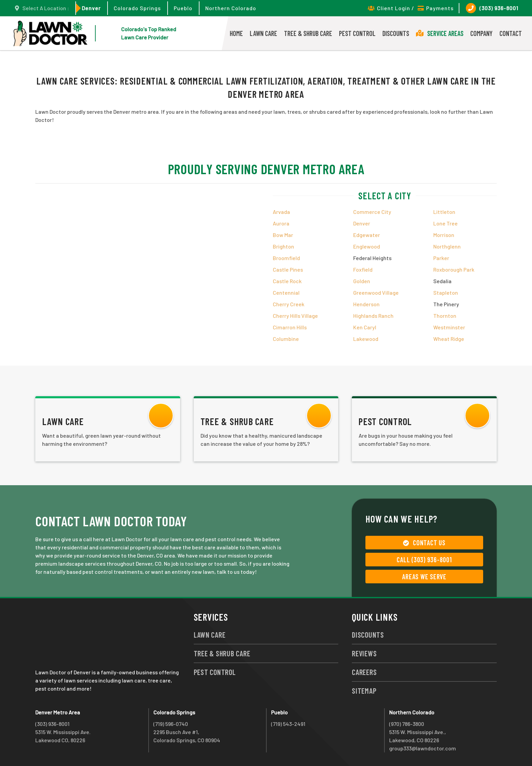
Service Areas (440, 33)
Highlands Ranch (373, 316)
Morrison (444, 235)
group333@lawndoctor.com (423, 748)
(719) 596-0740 (171, 724)
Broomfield (286, 258)
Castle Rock (287, 281)
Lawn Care (263, 33)
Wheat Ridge (449, 339)
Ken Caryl (365, 327)
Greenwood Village (376, 293)
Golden (362, 281)
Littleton (444, 212)
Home (236, 33)
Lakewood (366, 339)
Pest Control (357, 33)
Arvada (281, 212)
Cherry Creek (289, 304)
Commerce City (372, 212)
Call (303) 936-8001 (424, 560)
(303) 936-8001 (492, 8)
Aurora (281, 223)
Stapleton (446, 293)
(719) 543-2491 (288, 724)
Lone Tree (445, 223)
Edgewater (367, 235)
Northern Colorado (231, 8)
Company (481, 33)
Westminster (449, 327)
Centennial (286, 293)
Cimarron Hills (290, 327)
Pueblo (183, 8)
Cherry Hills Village (295, 316)
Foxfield (363, 269)
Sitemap (364, 691)
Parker (441, 258)
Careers (364, 672)
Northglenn (447, 246)
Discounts (396, 33)
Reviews (364, 653)
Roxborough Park (454, 269)
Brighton (283, 246)
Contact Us (424, 543)
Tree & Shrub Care (308, 33)
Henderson (366, 304)
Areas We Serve (424, 577)
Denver (91, 8)
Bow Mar (283, 235)
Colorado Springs (137, 8)
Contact (511, 33)
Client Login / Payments (411, 8)
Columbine (286, 339)
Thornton (445, 316)
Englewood (367, 246)
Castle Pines (288, 269)
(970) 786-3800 (407, 724)
